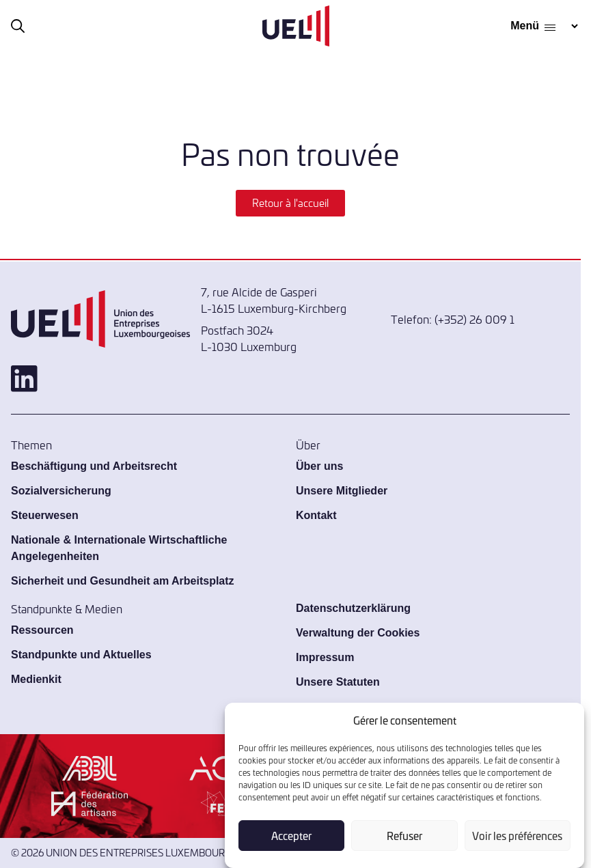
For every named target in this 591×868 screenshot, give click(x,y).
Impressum (325, 657)
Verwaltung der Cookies (358, 633)
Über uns (319, 466)
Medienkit (36, 679)
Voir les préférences (517, 836)
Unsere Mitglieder (342, 491)
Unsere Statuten (338, 682)
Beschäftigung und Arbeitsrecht (94, 466)
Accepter (291, 836)
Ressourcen (42, 630)
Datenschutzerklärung (353, 608)
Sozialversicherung (61, 491)
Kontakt (316, 515)
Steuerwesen (45, 515)
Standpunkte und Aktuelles (81, 655)
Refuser (404, 836)
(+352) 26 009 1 (475, 319)
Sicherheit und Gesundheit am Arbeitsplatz (123, 581)
